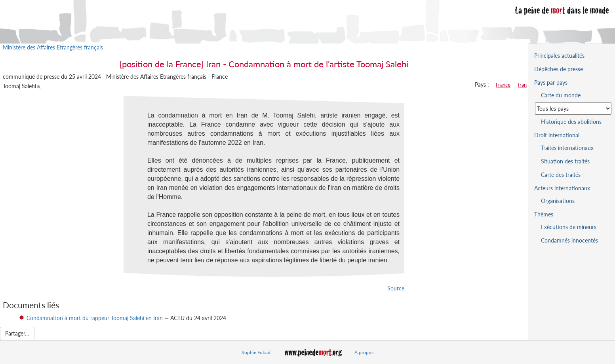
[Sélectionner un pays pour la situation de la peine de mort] (573, 109)
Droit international (557, 135)
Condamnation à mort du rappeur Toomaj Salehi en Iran (95, 318)
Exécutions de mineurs (569, 227)
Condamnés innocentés (569, 240)
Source (396, 288)
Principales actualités (559, 56)
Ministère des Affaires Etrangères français (53, 47)
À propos (364, 352)
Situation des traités (565, 161)
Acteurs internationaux (562, 188)
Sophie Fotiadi (257, 352)
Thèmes (544, 214)
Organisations (558, 201)
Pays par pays (551, 82)
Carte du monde (561, 95)
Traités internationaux (567, 148)
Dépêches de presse (559, 69)
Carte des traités (561, 175)
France (503, 85)
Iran (522, 85)
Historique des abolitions (571, 122)
